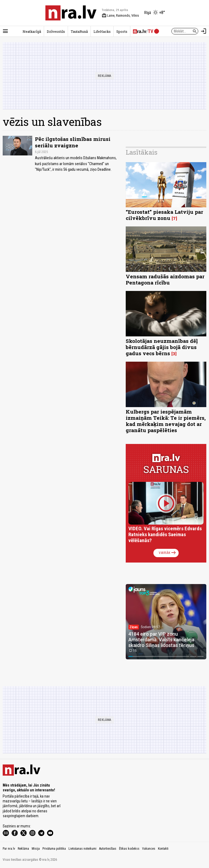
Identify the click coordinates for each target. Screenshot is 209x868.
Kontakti (163, 849)
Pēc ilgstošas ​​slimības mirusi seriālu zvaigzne (73, 142)
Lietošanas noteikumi (82, 849)
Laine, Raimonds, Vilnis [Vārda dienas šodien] (120, 16)
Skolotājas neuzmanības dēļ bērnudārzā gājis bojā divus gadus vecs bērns (162, 347)
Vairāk (168, 553)
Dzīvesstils (56, 31)
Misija (36, 849)
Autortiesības (108, 849)
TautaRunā (79, 31)
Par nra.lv (9, 849)
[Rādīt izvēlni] (5, 31)
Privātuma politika (54, 849)
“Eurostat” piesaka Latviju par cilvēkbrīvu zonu (164, 215)
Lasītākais (142, 152)
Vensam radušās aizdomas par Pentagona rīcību (165, 279)
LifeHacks (102, 31)
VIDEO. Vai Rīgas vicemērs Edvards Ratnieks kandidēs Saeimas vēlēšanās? (165, 534)
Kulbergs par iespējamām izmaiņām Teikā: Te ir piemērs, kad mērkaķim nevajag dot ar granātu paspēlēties (166, 421)
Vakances (149, 849)
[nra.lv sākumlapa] (71, 13)
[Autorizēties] (204, 31)
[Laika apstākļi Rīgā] (155, 13)
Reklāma (23, 849)
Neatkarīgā (32, 31)
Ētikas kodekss (129, 849)
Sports (122, 31)
